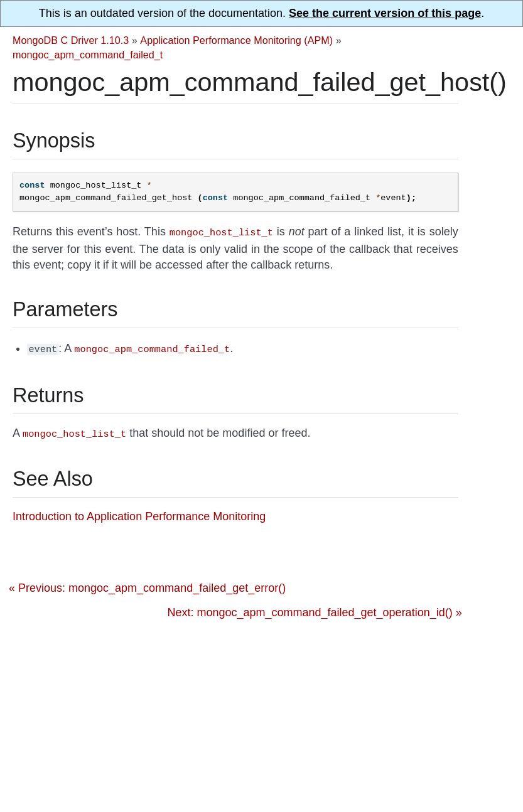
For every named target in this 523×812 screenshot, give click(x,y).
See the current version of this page (385, 13)
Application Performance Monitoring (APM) (236, 40)
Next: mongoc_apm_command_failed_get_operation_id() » (314, 609)
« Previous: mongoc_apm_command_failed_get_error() (147, 584)
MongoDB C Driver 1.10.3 (71, 40)
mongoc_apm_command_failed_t (88, 55)
